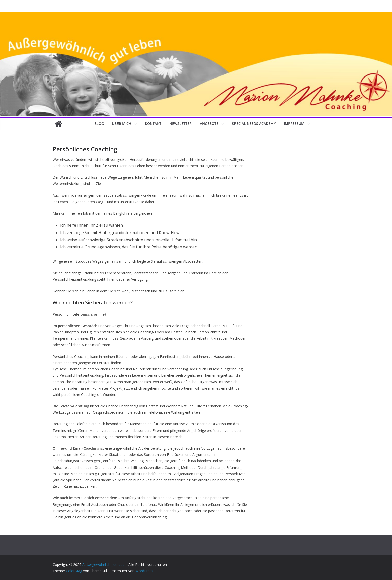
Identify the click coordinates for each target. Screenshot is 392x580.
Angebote (209, 123)
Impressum (294, 123)
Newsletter (181, 123)
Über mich (122, 123)
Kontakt (153, 123)
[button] (134, 124)
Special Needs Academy (254, 123)
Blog (99, 123)
